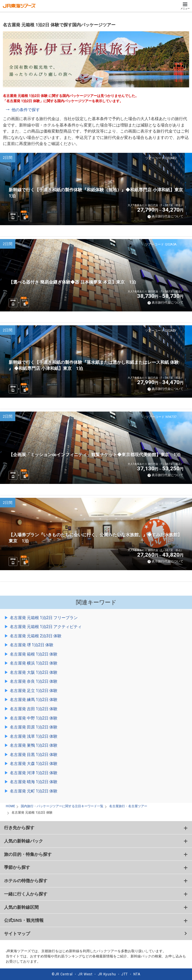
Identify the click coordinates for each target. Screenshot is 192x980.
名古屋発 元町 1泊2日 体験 (34, 791)
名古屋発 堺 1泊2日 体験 (32, 645)
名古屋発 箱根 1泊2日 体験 (34, 654)
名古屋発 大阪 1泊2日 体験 (34, 672)
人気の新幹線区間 (21, 907)
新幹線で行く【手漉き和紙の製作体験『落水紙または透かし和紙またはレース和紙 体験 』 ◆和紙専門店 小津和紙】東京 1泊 (94, 365)
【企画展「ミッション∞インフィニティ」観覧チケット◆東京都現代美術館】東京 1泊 (95, 455)
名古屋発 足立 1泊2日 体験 (34, 691)
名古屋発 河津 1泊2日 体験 (34, 773)
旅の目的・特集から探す (28, 854)
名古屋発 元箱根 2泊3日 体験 (36, 636)
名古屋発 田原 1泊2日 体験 (34, 727)
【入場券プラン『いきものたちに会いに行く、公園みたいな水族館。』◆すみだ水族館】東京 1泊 (95, 538)
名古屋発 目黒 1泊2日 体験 (34, 755)
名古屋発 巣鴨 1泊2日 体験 (34, 745)
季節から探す (17, 867)
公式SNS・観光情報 (24, 920)
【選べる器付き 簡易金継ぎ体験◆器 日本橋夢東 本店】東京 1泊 (72, 282)
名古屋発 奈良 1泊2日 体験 (34, 681)
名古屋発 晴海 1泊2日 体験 (34, 782)
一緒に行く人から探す (26, 894)
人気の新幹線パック (24, 841)
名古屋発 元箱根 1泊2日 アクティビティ (46, 627)
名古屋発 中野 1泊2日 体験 (34, 718)
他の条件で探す (26, 110)
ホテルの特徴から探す (26, 881)
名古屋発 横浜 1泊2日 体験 (34, 663)
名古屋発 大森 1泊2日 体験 (34, 764)
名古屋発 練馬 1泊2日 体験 (34, 700)
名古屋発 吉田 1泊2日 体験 (34, 709)
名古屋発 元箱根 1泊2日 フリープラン (44, 618)
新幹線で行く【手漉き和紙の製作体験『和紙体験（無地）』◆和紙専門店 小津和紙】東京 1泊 (98, 193)
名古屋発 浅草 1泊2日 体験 (34, 736)
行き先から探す (19, 828)
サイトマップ (17, 934)
